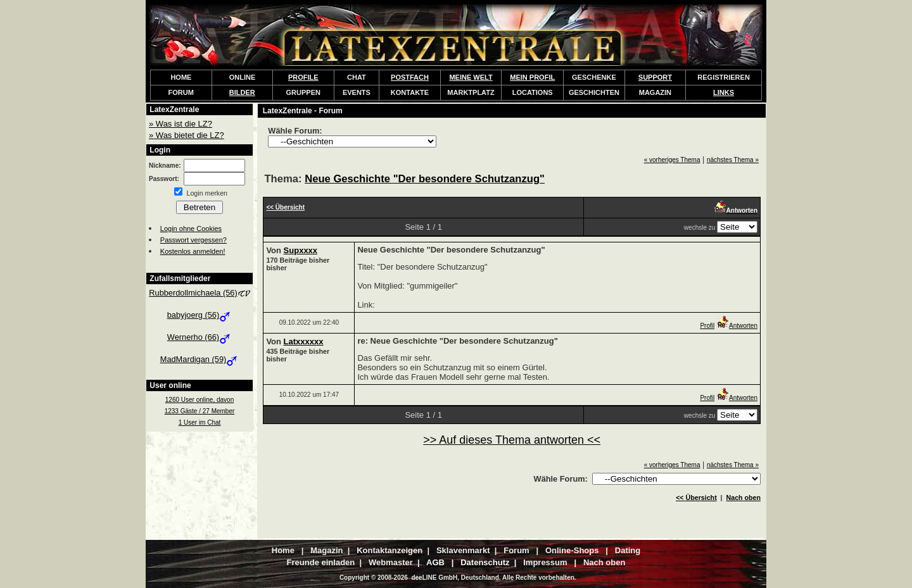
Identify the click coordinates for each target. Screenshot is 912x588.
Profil (707, 326)
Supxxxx (301, 250)
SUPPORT (655, 77)
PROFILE (303, 77)
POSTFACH (410, 77)
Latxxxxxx (304, 341)
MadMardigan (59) (200, 359)
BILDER (242, 92)
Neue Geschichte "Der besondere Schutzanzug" (425, 179)
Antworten (737, 326)
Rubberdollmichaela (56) (199, 293)
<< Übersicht (696, 497)
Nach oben (744, 497)
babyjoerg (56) (200, 315)
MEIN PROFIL (532, 77)
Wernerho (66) (199, 337)
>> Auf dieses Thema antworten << (512, 440)
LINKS (724, 92)
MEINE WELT (471, 77)
